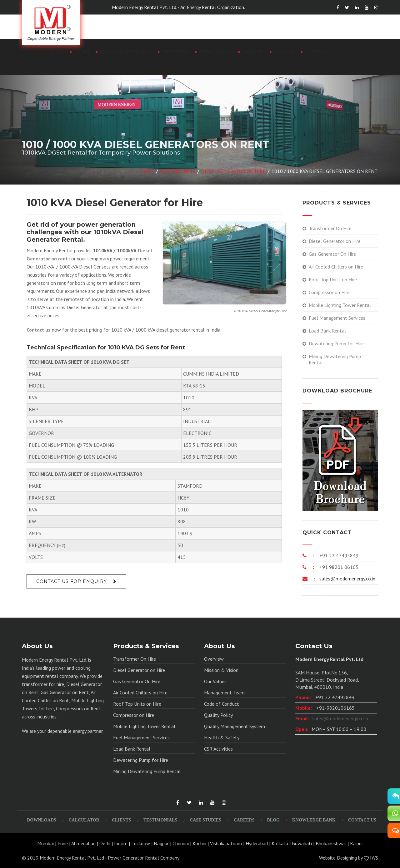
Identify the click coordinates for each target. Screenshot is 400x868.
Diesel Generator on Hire (233, 171)
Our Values (215, 681)
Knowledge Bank (314, 820)
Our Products (178, 171)
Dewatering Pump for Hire (336, 343)
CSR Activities (218, 749)
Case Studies (205, 820)
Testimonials (160, 820)
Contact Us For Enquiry (72, 581)
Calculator (84, 820)
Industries (175, 52)
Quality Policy (218, 715)
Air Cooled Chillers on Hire (336, 267)
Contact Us (362, 820)
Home (57, 52)
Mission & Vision (221, 670)
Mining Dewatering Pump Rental (335, 359)
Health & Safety (222, 737)
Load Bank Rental (327, 331)
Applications (215, 52)
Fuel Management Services (337, 318)
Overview (214, 659)
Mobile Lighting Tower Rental (340, 305)
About (82, 52)
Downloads (41, 820)
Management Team (224, 693)
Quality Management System (235, 726)
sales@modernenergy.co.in (347, 579)
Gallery (253, 52)
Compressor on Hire (329, 292)
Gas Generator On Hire (332, 254)
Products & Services (126, 52)
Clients (121, 820)
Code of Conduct (222, 704)
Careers (284, 52)
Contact (316, 52)
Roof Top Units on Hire (333, 279)
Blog (273, 820)
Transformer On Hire (330, 228)
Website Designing (338, 858)
